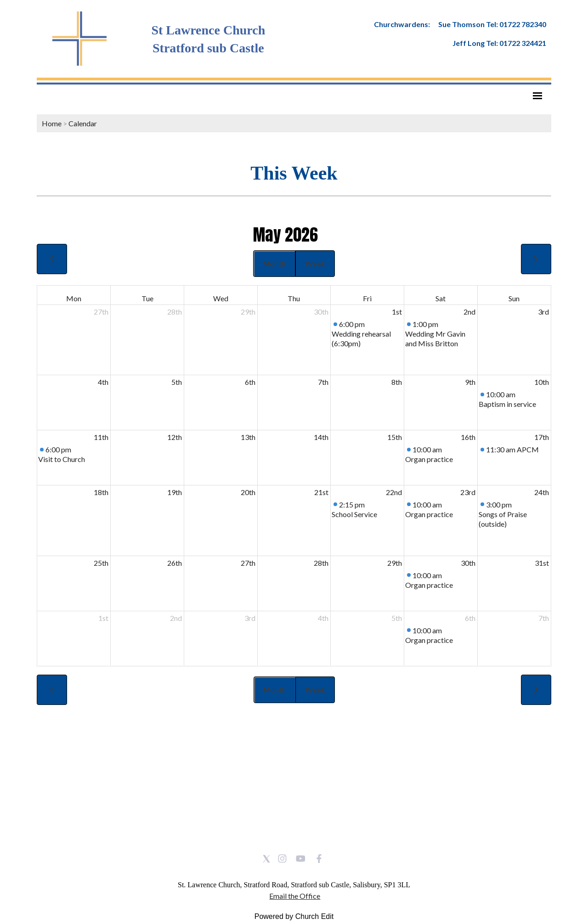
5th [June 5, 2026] (397, 618)
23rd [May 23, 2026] (468, 492)
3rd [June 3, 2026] (250, 618)
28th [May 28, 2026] (321, 563)
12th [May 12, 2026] (175, 437)
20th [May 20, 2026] (248, 492)
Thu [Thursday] (294, 298)
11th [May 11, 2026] (101, 437)
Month (274, 263)
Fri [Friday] (367, 298)
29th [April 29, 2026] (248, 312)
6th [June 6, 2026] (470, 618)
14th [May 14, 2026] (321, 437)
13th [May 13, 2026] (248, 437)
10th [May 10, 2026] (542, 382)
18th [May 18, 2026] (101, 492)
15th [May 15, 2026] (395, 437)
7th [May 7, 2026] (323, 382)
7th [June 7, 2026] (544, 618)
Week (315, 263)
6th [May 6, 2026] (250, 382)
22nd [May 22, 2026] (394, 492)
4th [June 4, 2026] (323, 618)
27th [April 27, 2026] (101, 312)
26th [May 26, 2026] (175, 563)
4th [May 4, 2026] (103, 382)
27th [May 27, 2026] (248, 563)
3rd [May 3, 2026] (543, 312)
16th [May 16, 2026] (468, 437)
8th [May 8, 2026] (397, 382)
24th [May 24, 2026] (542, 492)
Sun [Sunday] (514, 298)
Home (52, 123)
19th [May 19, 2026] (175, 492)
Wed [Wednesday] (221, 298)
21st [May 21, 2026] (321, 492)
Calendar (83, 123)
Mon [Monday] (74, 298)
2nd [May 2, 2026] (469, 312)
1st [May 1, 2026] (397, 312)
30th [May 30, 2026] (468, 563)
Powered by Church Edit (294, 916)
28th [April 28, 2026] (175, 312)
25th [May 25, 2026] (101, 563)
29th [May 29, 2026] (395, 563)
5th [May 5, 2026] (177, 382)
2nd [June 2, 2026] (176, 618)
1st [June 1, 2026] (103, 618)
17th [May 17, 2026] (542, 437)
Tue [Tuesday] (147, 298)
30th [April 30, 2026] (321, 312)
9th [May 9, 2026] (470, 382)
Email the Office (295, 896)
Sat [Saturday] (441, 298)
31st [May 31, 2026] (542, 563)
